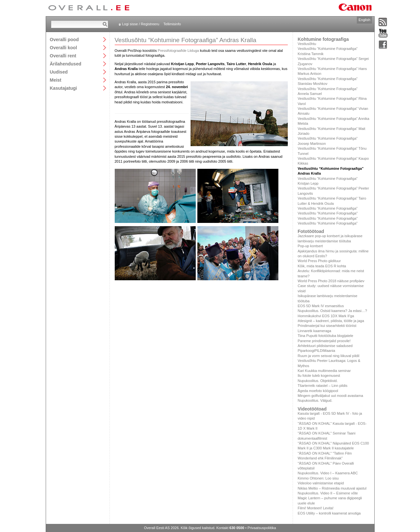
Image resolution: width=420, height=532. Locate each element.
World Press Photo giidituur (319, 261)
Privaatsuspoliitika (262, 528)
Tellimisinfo (172, 24)
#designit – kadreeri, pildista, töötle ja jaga (331, 321)
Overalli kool (64, 47)
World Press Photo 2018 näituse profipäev (331, 281)
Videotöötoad (312, 409)
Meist (56, 80)
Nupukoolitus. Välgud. (315, 400)
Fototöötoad (311, 231)
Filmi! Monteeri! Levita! (316, 508)
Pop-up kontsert (310, 246)
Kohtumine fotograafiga (323, 39)
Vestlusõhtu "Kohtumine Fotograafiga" (328, 213)
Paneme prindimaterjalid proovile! (324, 341)
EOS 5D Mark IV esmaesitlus (321, 306)
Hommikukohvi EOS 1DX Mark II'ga (326, 316)
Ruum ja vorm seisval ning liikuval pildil (329, 356)
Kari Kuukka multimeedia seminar (324, 371)
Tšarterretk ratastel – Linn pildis (323, 386)
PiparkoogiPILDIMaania (317, 351)
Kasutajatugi (64, 88)
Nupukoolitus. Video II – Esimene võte (328, 493)
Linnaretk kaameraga (315, 331)
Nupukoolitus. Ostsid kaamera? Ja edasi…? (332, 311)
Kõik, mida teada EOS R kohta (322, 266)
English (364, 20)
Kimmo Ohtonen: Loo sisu (318, 478)
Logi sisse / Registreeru (141, 24)
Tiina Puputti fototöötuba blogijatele (326, 336)
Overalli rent (63, 56)
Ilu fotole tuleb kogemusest (319, 376)
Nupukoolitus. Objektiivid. (318, 381)
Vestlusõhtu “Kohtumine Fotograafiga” (328, 208)
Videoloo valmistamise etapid (321, 483)
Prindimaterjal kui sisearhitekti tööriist (327, 326)
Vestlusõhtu (307, 44)
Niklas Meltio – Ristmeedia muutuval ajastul (332, 488)
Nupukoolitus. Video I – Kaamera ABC (328, 473)
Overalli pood (64, 39)
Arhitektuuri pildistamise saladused (325, 346)
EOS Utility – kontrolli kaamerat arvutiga (329, 513)
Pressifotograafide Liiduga (178, 51)
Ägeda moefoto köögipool (318, 391)
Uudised (59, 72)
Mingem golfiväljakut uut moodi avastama (331, 396)
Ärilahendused (66, 64)
